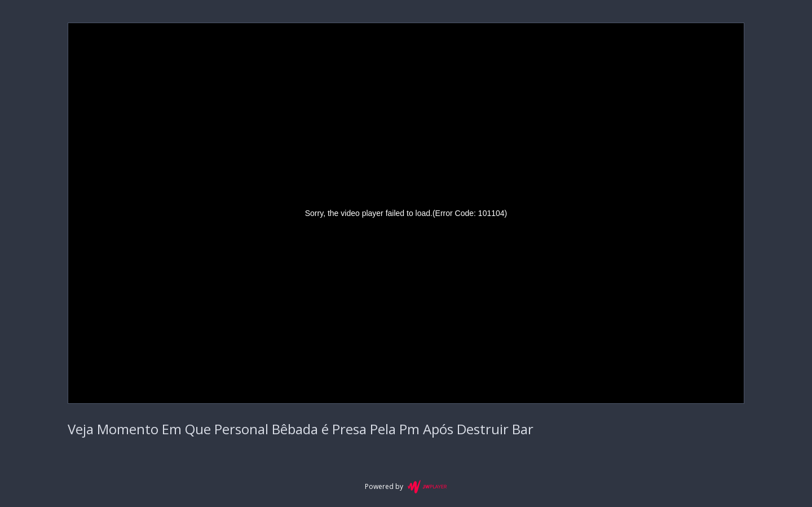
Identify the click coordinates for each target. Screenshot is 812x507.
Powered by (406, 487)
